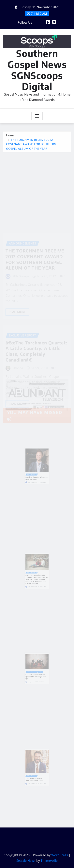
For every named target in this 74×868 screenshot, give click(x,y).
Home (10, 137)
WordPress (60, 855)
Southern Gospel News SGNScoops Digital (37, 70)
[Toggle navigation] (37, 116)
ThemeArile (49, 861)
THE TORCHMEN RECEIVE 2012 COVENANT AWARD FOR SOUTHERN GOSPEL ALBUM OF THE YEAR (31, 146)
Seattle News (26, 861)
